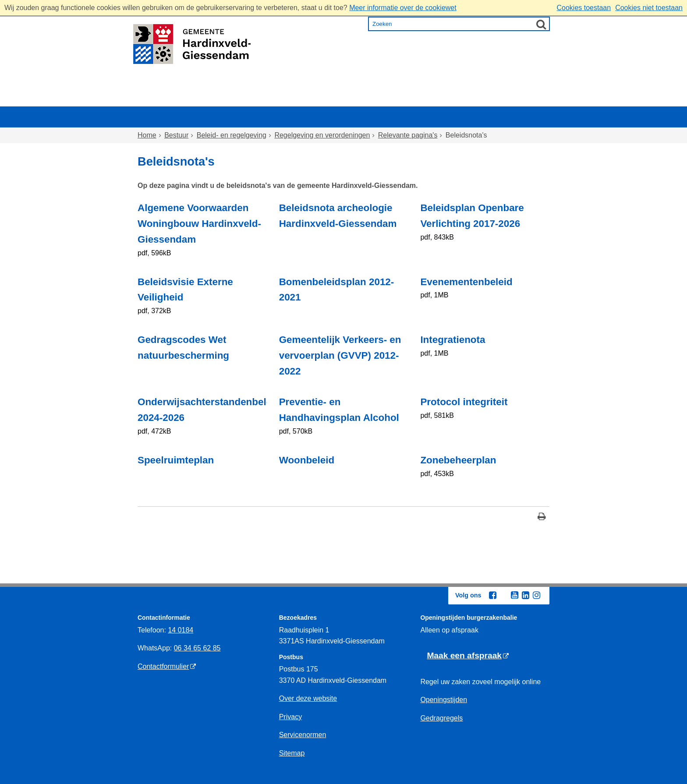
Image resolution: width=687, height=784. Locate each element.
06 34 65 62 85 (197, 648)
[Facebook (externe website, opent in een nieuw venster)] (492, 595)
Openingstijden (444, 700)
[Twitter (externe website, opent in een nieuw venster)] (503, 596)
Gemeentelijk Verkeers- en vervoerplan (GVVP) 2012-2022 (340, 355)
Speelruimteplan (176, 460)
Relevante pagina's (408, 135)
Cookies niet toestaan (649, 8)
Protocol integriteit (464, 402)
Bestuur (506, 98)
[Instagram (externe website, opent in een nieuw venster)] (536, 595)
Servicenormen (303, 735)
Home (156, 98)
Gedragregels (441, 718)
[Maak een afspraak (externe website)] (468, 656)
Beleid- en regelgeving (232, 135)
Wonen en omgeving (226, 98)
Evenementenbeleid (466, 282)
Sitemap (292, 753)
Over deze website (308, 698)
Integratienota (453, 340)
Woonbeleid (307, 460)
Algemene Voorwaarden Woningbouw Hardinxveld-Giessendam (199, 224)
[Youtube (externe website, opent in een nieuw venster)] (514, 595)
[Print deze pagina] (542, 517)
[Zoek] (541, 24)
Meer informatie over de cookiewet (403, 8)
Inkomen (389, 98)
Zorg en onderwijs (320, 98)
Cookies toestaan (584, 8)
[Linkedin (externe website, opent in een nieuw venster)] (525, 595)
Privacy (290, 717)
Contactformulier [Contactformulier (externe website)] (163, 666)
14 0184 (181, 630)
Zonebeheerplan (458, 460)
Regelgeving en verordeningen (322, 135)
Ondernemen (449, 98)
